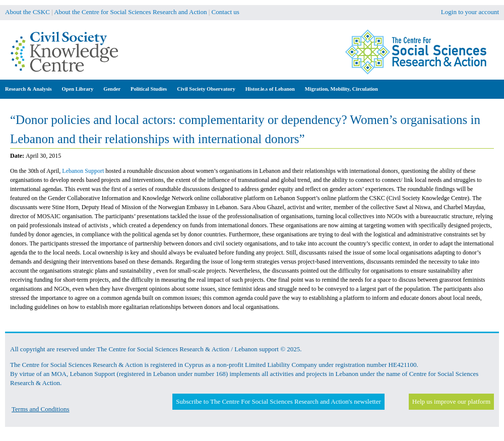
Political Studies (149, 89)
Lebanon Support (84, 171)
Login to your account (470, 12)
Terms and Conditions (41, 409)
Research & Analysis (28, 89)
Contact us (226, 12)
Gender (112, 89)
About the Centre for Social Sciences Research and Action (130, 12)
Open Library (78, 89)
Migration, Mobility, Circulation (341, 89)
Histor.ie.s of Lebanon (270, 89)
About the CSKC (27, 12)
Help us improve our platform (451, 401)
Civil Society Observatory (206, 89)
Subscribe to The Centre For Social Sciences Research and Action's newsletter (278, 401)
